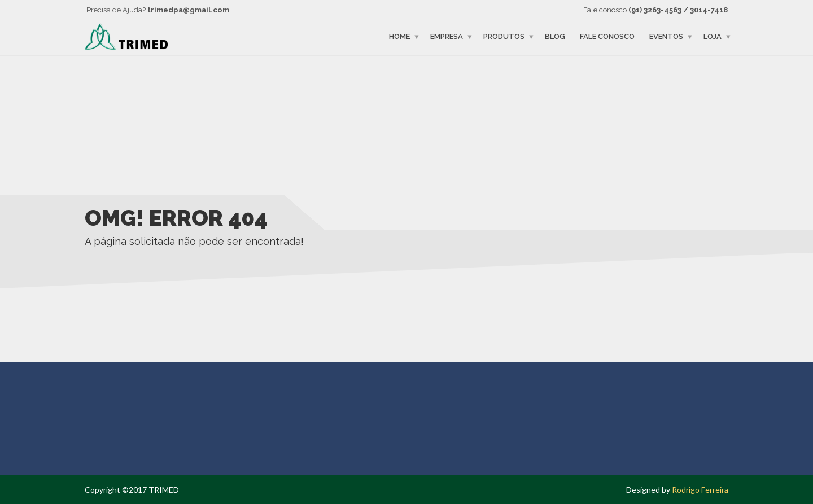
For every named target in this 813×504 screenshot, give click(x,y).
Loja (713, 36)
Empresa (447, 36)
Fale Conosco (607, 36)
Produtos (504, 36)
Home (399, 36)
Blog (555, 36)
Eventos (666, 36)
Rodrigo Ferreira (700, 490)
